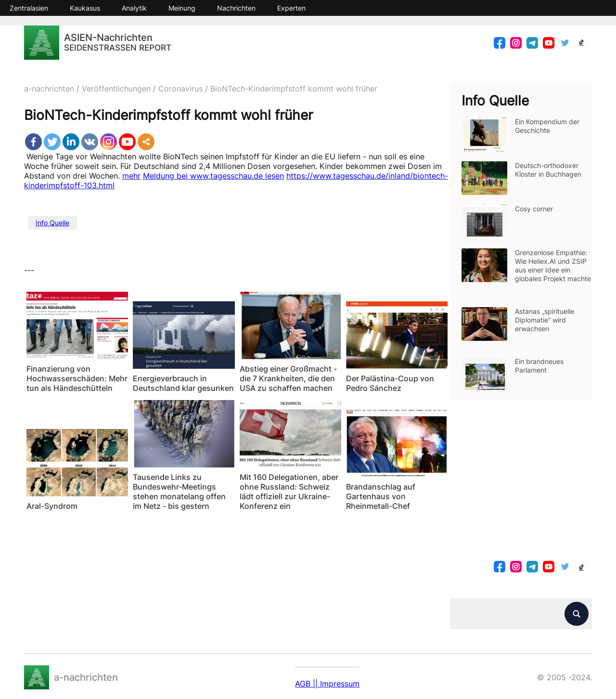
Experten (291, 8)
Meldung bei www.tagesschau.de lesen (213, 176)
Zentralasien (29, 8)
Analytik (134, 8)
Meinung (182, 8)
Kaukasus (85, 8)
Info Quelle (52, 223)
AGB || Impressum (327, 684)
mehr (131, 176)
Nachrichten (236, 8)
